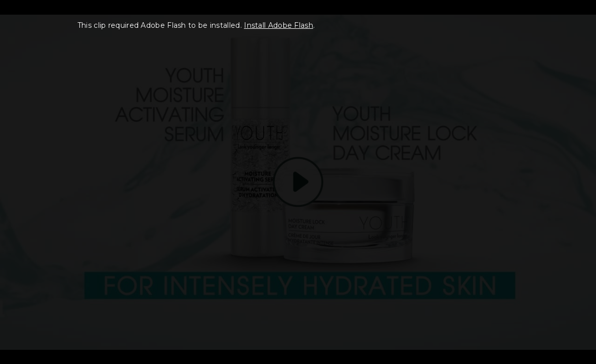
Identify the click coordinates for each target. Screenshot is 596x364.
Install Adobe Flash (279, 25)
